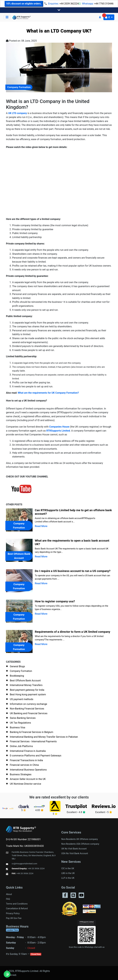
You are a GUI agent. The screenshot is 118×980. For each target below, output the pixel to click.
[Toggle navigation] (59, 10)
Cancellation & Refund (17, 909)
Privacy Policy (13, 913)
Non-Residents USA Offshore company (80, 844)
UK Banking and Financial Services (29, 713)
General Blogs (17, 666)
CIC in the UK (68, 869)
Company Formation (21, 671)
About (9, 894)
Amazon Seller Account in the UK (28, 779)
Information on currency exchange (29, 704)
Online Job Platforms (21, 746)
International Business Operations (28, 770)
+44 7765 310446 (104, 4)
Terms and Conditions (17, 904)
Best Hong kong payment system (28, 694)
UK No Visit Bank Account (74, 849)
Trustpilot (76, 806)
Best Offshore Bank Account (25, 681)
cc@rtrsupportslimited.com (24, 864)
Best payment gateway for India (27, 690)
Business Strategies (21, 774)
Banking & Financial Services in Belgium (31, 732)
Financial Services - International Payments (33, 741)
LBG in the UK (68, 873)
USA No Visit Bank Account (75, 853)
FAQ (8, 899)
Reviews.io (104, 806)
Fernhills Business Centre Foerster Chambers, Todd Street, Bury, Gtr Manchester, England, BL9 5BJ (34, 855)
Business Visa (18, 727)
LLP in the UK (68, 878)
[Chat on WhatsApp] (7, 974)
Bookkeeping (17, 676)
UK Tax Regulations (20, 723)
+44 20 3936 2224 (36, 868)
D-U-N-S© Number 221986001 (23, 839)
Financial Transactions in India (26, 760)
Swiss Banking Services (23, 718)
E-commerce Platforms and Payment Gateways (36, 756)
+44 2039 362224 (69, 4)
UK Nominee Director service (26, 784)
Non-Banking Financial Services (27, 709)
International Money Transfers (26, 685)
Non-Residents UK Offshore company (80, 839)
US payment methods (22, 699)
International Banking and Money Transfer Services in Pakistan (44, 737)
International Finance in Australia (28, 751)
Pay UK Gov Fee (14, 918)
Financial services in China (24, 765)
